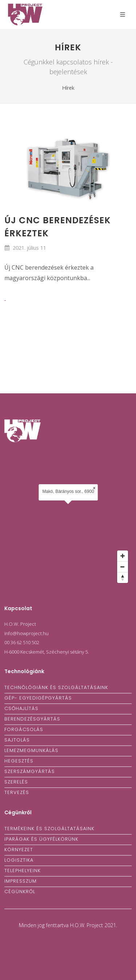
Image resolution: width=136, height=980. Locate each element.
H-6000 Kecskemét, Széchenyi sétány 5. (47, 652)
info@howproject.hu (26, 633)
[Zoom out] (123, 567)
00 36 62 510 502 (22, 642)
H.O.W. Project (20, 624)
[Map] (68, 519)
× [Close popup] (94, 488)
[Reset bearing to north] (123, 578)
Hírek (68, 88)
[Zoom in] (123, 556)
